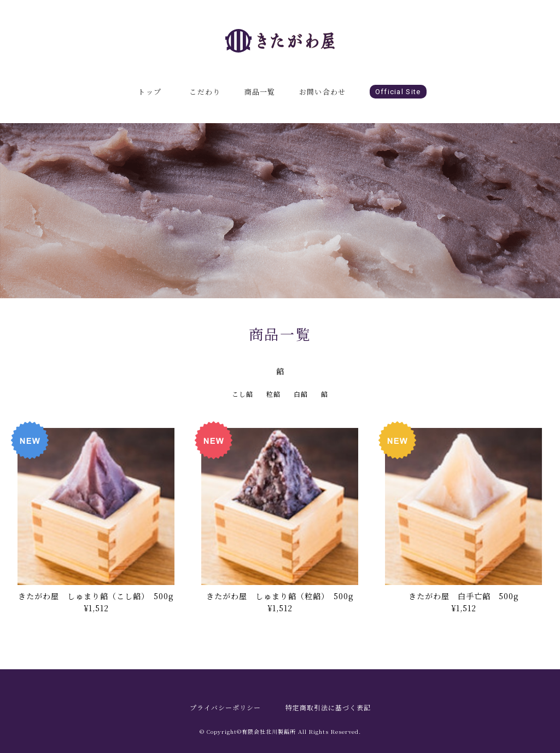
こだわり (205, 92)
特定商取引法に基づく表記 (328, 707)
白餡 (301, 394)
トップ (150, 92)
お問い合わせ (323, 92)
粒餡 (273, 394)
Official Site (398, 92)
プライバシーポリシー (225, 707)
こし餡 (243, 394)
